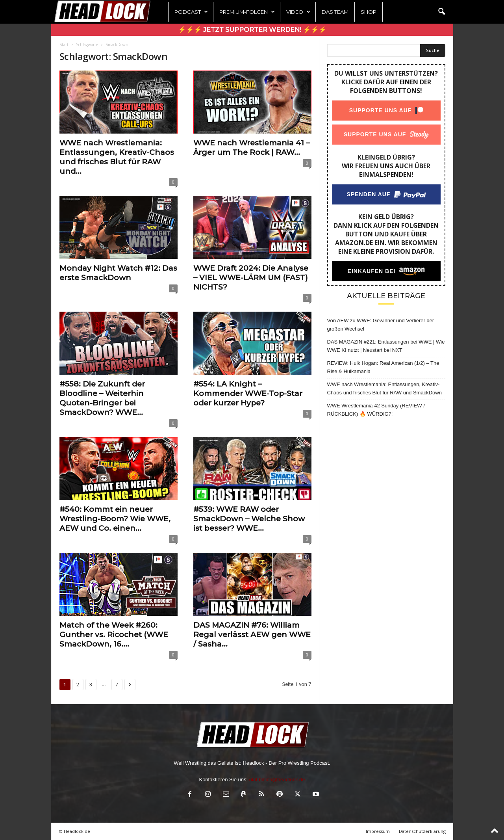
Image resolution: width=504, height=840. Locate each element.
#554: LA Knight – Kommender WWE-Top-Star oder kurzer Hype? (248, 393)
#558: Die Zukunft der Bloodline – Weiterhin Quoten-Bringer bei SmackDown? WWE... (102, 398)
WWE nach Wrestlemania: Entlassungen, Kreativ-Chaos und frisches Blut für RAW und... (117, 157)
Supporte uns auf (380, 110)
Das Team (335, 12)
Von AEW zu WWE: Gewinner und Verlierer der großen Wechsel (381, 325)
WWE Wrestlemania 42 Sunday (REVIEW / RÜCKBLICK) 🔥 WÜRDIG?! (376, 410)
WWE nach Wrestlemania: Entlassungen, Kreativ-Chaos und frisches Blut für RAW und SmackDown (384, 388)
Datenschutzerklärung (422, 831)
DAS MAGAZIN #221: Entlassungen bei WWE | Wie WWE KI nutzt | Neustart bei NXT (386, 346)
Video (298, 12)
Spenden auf (368, 194)
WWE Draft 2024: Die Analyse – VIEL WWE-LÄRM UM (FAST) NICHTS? (251, 278)
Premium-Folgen (247, 12)
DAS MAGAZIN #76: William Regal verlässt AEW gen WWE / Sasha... (252, 635)
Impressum (378, 831)
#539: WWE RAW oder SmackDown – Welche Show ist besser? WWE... (249, 519)
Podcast (191, 12)
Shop (369, 12)
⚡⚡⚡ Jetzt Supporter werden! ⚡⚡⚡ (252, 30)
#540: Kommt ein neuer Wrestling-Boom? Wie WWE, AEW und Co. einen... (115, 519)
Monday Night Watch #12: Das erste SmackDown (118, 273)
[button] (441, 12)
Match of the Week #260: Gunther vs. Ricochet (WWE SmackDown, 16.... (114, 635)
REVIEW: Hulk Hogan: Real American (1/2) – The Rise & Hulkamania (383, 367)
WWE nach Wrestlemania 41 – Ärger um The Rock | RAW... (252, 148)
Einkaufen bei (371, 271)
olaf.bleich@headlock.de (277, 780)
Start (64, 45)
